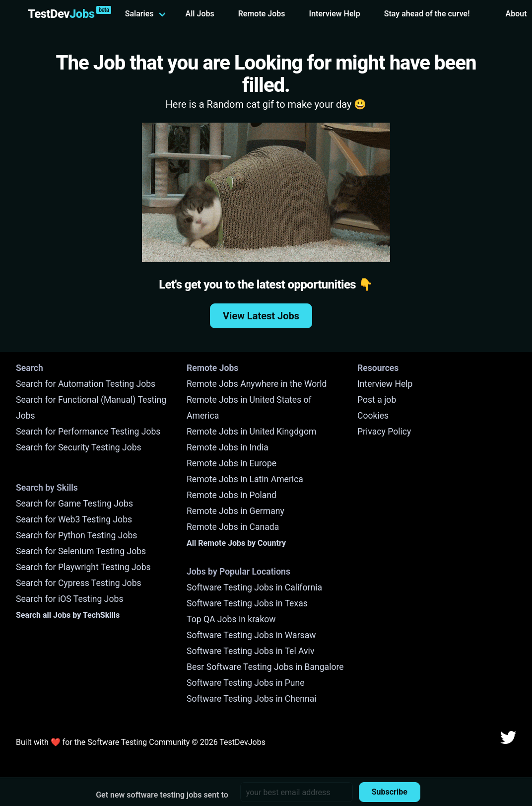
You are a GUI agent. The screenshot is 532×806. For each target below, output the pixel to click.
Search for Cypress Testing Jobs (79, 583)
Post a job (377, 400)
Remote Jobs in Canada (233, 527)
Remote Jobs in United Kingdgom (251, 432)
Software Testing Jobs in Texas (247, 603)
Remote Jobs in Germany (235, 511)
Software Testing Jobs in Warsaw (251, 635)
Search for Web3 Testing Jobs (74, 519)
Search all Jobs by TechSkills (68, 615)
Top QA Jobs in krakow (231, 619)
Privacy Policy (384, 432)
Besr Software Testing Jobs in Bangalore (265, 667)
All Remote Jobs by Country (236, 543)
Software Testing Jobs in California (254, 587)
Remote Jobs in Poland (232, 495)
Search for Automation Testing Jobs (86, 384)
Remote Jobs (262, 14)
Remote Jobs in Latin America (245, 479)
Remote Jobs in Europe (232, 463)
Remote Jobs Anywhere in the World (257, 384)
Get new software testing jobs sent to (162, 795)
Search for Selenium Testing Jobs (81, 551)
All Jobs (200, 14)
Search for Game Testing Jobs (74, 504)
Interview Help (335, 14)
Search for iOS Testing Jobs (70, 599)
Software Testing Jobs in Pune (246, 683)
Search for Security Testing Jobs (79, 447)
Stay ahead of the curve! (427, 14)
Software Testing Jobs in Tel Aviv (250, 651)
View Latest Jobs (261, 316)
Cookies (373, 416)
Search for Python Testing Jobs (76, 535)
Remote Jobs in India (228, 447)
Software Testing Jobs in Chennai (252, 699)
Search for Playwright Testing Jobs (83, 567)
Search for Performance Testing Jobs (88, 432)
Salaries (139, 14)
